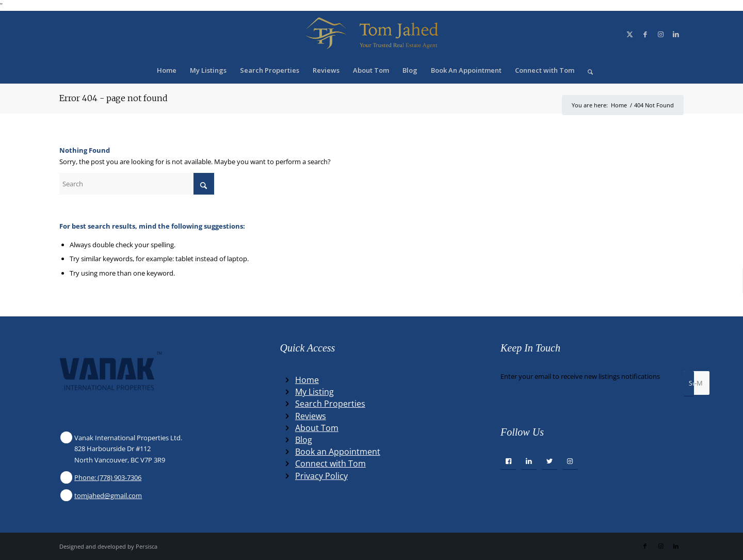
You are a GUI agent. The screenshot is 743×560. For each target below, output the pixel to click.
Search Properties (330, 404)
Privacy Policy (321, 476)
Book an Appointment (338, 452)
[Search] (587, 70)
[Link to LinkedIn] (676, 34)
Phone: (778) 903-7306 (108, 477)
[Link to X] (629, 34)
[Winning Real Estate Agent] (372, 34)
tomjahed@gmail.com (108, 495)
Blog (304, 440)
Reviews (311, 416)
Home (307, 380)
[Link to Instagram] (660, 34)
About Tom (317, 428)
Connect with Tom (330, 463)
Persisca (147, 546)
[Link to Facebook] (645, 34)
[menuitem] (167, 70)
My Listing (314, 392)
